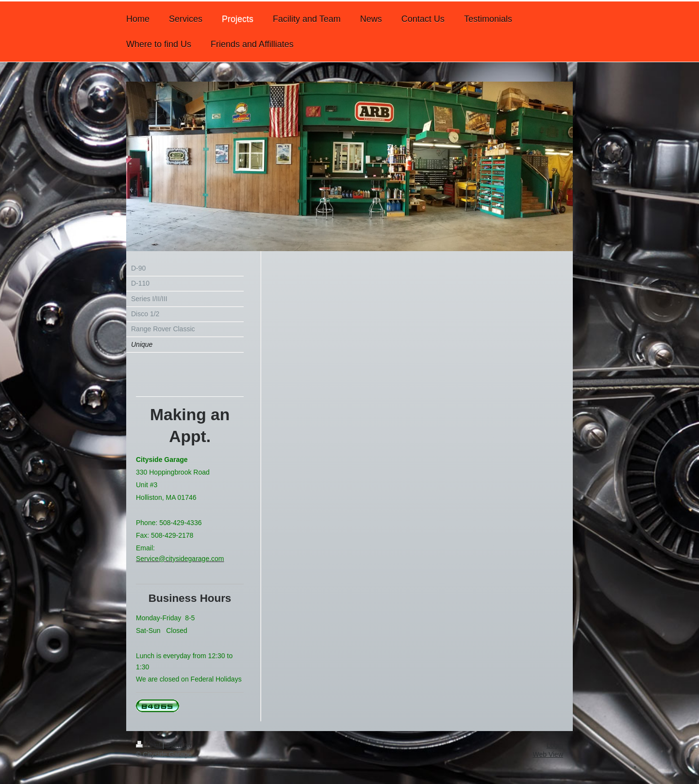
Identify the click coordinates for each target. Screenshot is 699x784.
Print (149, 745)
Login (555, 745)
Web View (548, 754)
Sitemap (178, 745)
